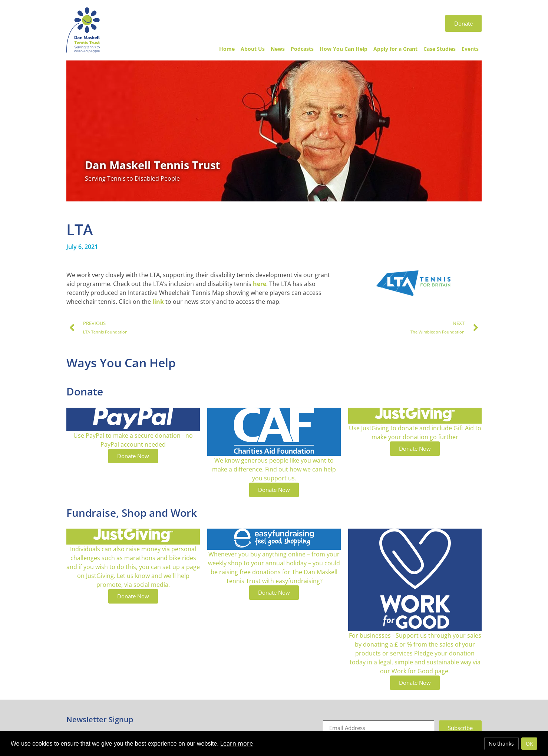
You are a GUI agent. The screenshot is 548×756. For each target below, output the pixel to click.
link (159, 302)
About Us (253, 49)
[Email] (379, 728)
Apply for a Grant (395, 49)
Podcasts (302, 49)
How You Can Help (344, 49)
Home (227, 49)
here (260, 284)
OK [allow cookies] (529, 744)
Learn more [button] (237, 743)
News (278, 49)
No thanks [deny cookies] (501, 744)
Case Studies (440, 49)
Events (470, 49)
